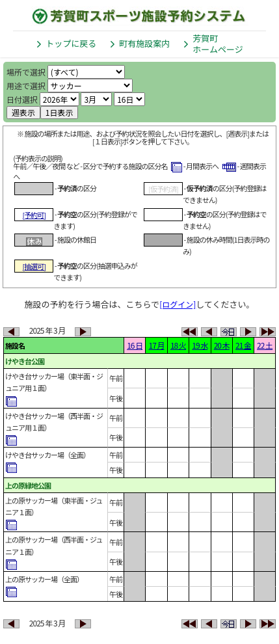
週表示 (23, 112)
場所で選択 (26, 72)
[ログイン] (178, 304)
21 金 (243, 345)
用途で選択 (26, 86)
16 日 (135, 345)
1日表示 (60, 112)
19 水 (200, 345)
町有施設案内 (144, 43)
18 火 (178, 345)
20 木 (222, 345)
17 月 (157, 345)
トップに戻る (71, 43)
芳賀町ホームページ (218, 44)
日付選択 (22, 99)
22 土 (265, 345)
